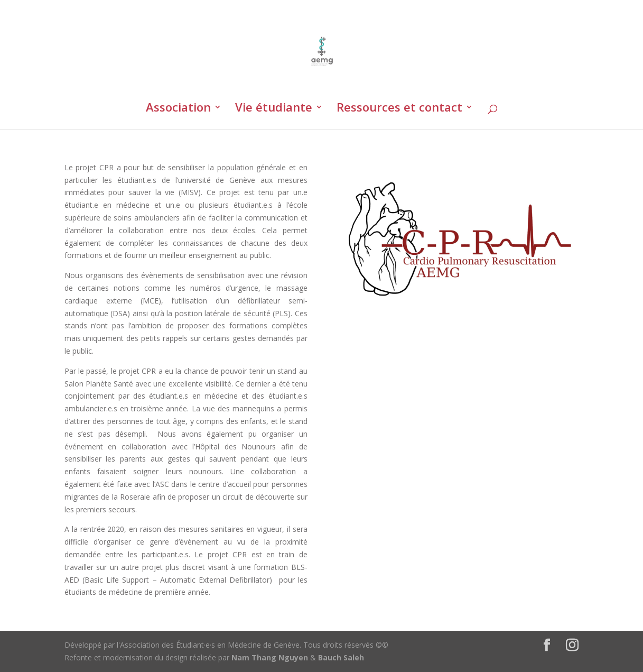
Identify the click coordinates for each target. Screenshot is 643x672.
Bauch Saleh (341, 657)
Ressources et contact (399, 109)
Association (178, 109)
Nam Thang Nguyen (270, 657)
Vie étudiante (274, 109)
